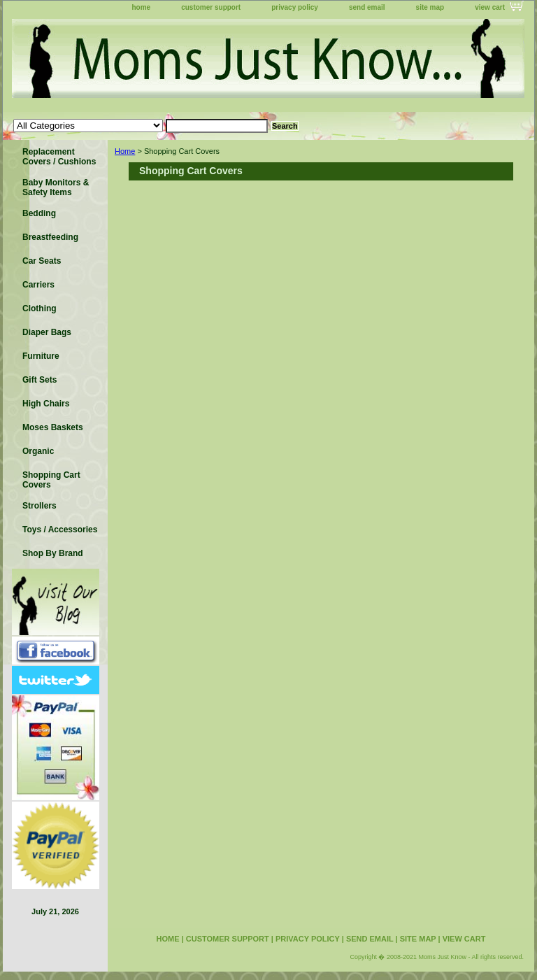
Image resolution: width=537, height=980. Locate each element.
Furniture (41, 356)
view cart (490, 7)
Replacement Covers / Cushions (59, 157)
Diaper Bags (47, 332)
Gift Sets (40, 380)
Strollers (40, 506)
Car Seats (42, 261)
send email (367, 7)
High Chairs (46, 404)
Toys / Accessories (60, 530)
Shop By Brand (53, 553)
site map (430, 7)
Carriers (38, 285)
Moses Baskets (53, 427)
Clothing (40, 308)
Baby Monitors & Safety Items (56, 187)
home (142, 7)
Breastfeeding (50, 237)
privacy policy (295, 7)
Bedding (39, 213)
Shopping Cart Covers (51, 480)
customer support (211, 7)
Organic (38, 451)
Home (125, 151)
